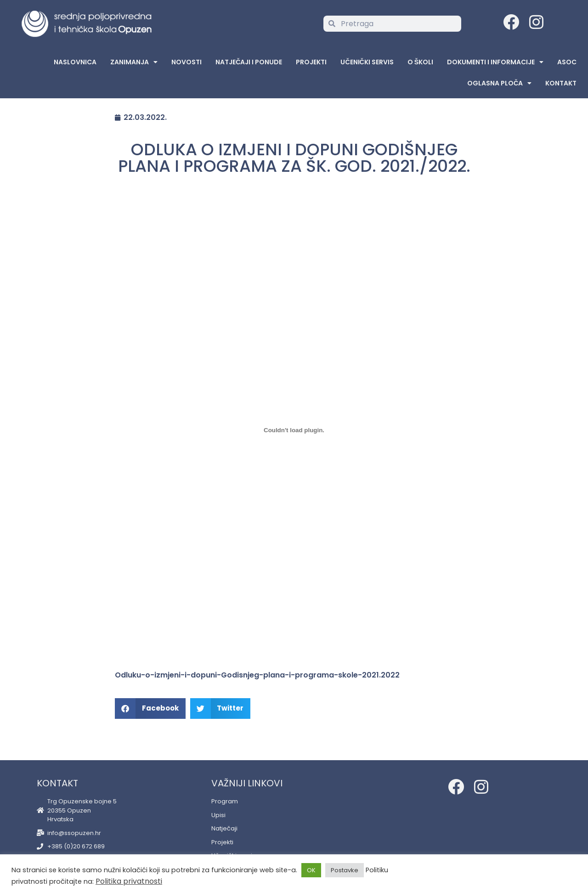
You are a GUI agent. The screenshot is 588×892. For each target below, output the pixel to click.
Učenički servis (367, 62)
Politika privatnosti (129, 881)
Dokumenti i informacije (495, 62)
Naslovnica (75, 62)
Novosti (187, 62)
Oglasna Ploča (499, 83)
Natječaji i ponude (249, 62)
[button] (150, 709)
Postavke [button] (345, 870)
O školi (420, 62)
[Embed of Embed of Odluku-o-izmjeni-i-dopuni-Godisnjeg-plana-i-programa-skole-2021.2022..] (294, 430)
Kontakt (561, 83)
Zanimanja (134, 62)
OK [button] (311, 870)
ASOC (567, 62)
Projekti (311, 62)
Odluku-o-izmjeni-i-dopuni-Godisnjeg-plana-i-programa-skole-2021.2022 (257, 675)
